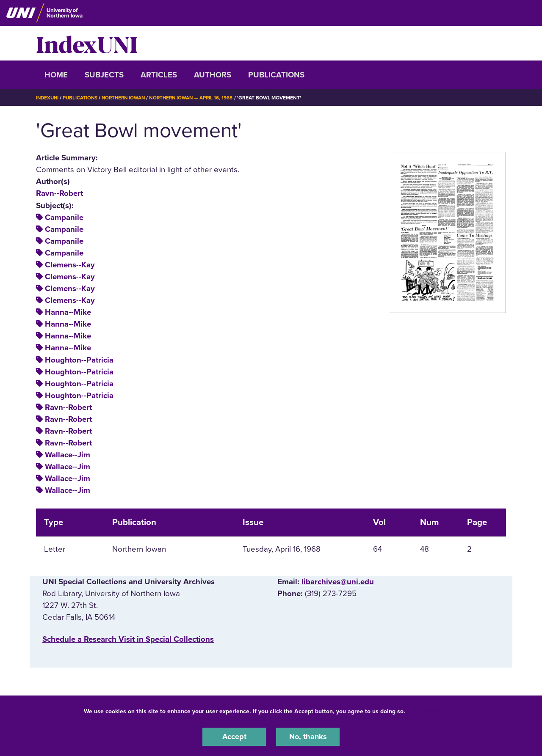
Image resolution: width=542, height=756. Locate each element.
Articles (159, 75)
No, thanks (308, 737)
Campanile (64, 217)
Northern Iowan (127, 98)
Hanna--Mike (68, 312)
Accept (234, 737)
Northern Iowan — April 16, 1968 (198, 98)
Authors (213, 75)
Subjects (104, 75)
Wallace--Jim (68, 455)
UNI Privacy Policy (434, 711)
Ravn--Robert (59, 193)
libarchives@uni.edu (338, 582)
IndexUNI (87, 43)
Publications (276, 75)
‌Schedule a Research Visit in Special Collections (128, 639)
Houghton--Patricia (79, 360)
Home (56, 75)
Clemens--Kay (70, 265)
